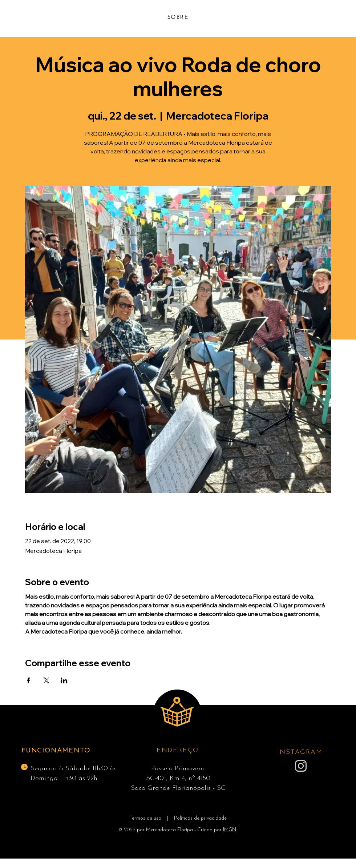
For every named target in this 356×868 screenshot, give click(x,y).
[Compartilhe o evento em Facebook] (29, 680)
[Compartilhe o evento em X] (46, 680)
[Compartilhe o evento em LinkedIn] (64, 680)
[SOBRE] (178, 17)
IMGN (230, 830)
